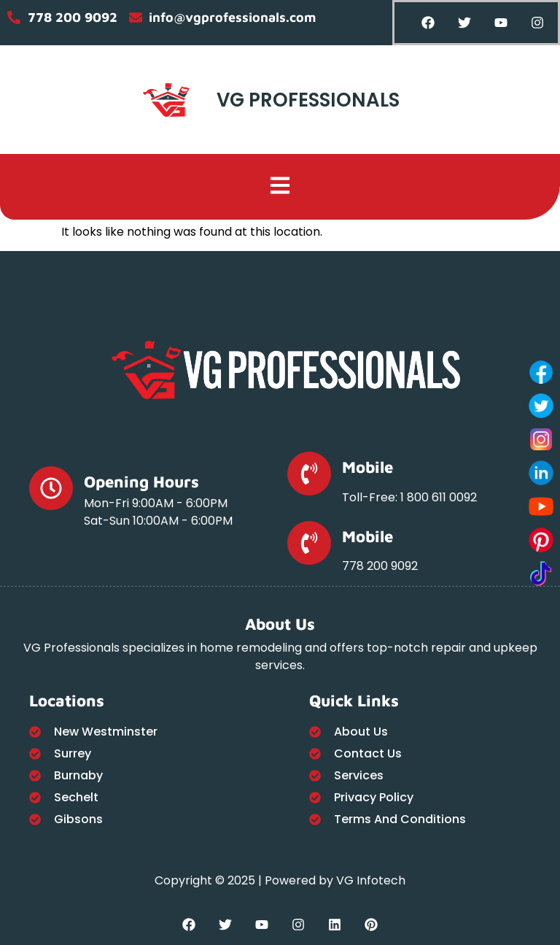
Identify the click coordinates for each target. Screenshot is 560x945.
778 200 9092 (380, 566)
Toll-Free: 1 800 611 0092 (409, 497)
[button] (280, 187)
